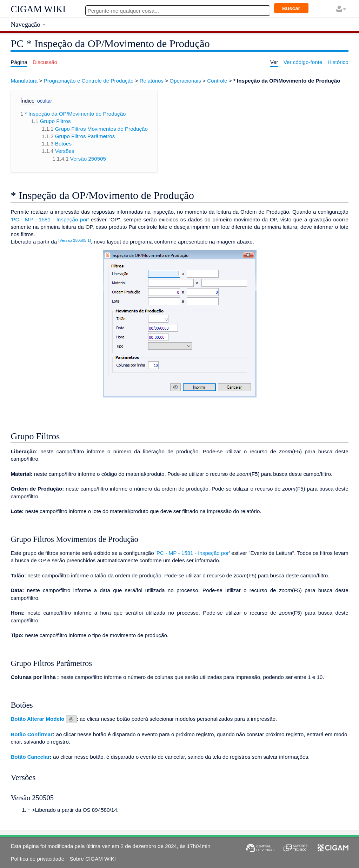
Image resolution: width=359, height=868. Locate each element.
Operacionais (185, 81)
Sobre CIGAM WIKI (93, 859)
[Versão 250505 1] (74, 240)
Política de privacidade (37, 859)
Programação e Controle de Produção (89, 81)
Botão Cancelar (30, 757)
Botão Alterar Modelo (37, 719)
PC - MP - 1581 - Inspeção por (50, 219)
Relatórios (152, 81)
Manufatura (24, 81)
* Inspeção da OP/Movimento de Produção (287, 81)
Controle (217, 81)
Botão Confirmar (32, 734)
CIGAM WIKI (38, 9)
